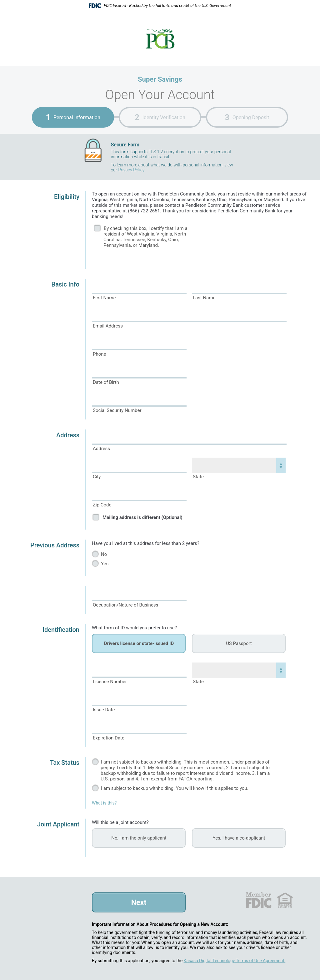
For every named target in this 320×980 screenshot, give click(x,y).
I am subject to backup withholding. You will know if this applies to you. (175, 788)
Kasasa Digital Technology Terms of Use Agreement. (235, 961)
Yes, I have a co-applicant (239, 838)
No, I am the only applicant (139, 838)
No (104, 554)
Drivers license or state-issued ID (139, 643)
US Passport (239, 643)
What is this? (104, 803)
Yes (105, 564)
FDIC (258, 900)
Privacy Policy (131, 170)
